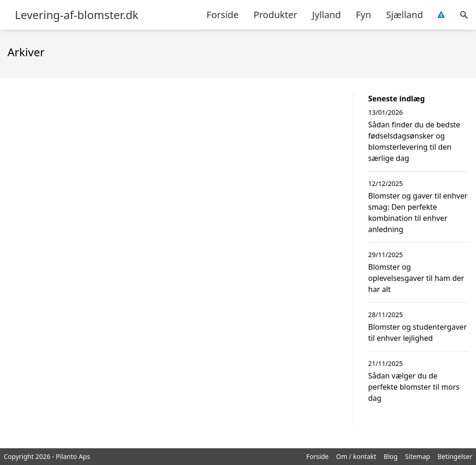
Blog (391, 456)
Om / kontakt (356, 456)
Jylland (327, 15)
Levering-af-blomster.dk (77, 15)
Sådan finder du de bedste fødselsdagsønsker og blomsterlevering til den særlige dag (414, 141)
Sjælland (404, 15)
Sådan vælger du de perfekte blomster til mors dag (414, 387)
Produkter (275, 15)
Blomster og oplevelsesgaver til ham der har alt (416, 278)
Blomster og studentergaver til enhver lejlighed (417, 332)
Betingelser (455, 456)
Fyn (363, 15)
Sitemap (417, 456)
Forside (222, 15)
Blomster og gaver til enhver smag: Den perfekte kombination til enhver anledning (418, 213)
